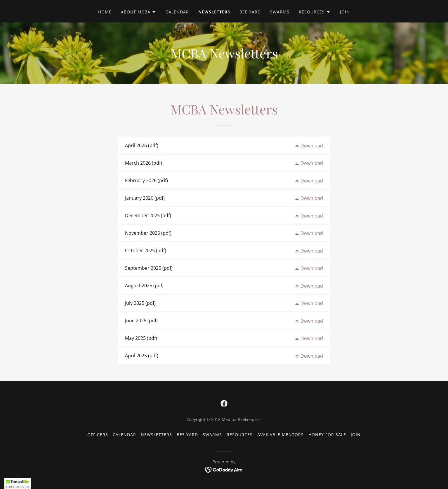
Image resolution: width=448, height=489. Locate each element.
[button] (139, 12)
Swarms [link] (280, 12)
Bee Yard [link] (250, 12)
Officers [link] (98, 435)
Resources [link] (240, 435)
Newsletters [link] (214, 12)
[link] (224, 145)
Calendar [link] (177, 12)
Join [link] (345, 12)
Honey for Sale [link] (327, 435)
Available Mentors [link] (281, 435)
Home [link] (105, 12)
